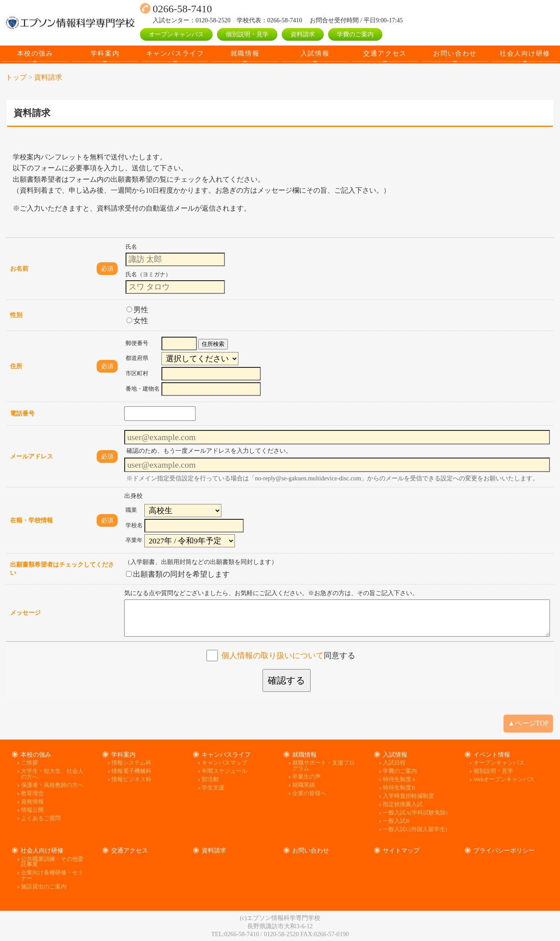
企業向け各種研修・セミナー (52, 876)
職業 (131, 510)
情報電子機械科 (131, 771)
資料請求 (303, 34)
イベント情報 (492, 754)
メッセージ (25, 613)
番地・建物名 (143, 389)
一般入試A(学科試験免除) (415, 813)
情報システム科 (131, 763)
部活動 (210, 780)
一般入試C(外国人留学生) (415, 830)
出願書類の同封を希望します (178, 574)
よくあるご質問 (41, 819)
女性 (137, 321)
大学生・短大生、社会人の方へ (52, 774)
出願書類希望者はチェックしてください (62, 569)
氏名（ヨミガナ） (148, 275)
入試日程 (394, 763)
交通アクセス (385, 53)
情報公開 (32, 810)
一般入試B (396, 821)
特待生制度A (399, 780)
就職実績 (304, 785)
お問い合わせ (455, 53)
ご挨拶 (30, 763)
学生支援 (213, 788)
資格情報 (32, 802)
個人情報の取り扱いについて (273, 656)
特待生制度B (399, 788)
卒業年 (134, 540)
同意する (288, 656)
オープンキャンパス (176, 34)
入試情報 (315, 53)
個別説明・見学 (247, 34)
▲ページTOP (528, 723)
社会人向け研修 (525, 53)
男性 (137, 310)
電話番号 (22, 413)
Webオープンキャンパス (504, 780)
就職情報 (245, 53)
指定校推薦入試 (403, 805)
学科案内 (105, 53)
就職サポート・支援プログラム (324, 766)
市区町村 (137, 374)
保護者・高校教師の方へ (52, 785)
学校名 (134, 525)
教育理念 (32, 794)
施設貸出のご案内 (44, 887)
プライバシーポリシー (504, 850)
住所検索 (213, 344)
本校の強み (35, 53)
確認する (287, 680)
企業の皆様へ (309, 794)
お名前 (19, 268)
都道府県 (137, 358)
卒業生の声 (306, 777)
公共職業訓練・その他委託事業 (52, 862)
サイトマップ (401, 850)
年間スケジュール (224, 771)
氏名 (131, 247)
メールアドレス (31, 456)
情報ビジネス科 (131, 780)
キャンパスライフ (175, 53)
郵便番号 (137, 343)
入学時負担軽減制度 (408, 796)
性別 (16, 315)
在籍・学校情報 (31, 520)
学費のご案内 (355, 34)
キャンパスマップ (224, 763)
